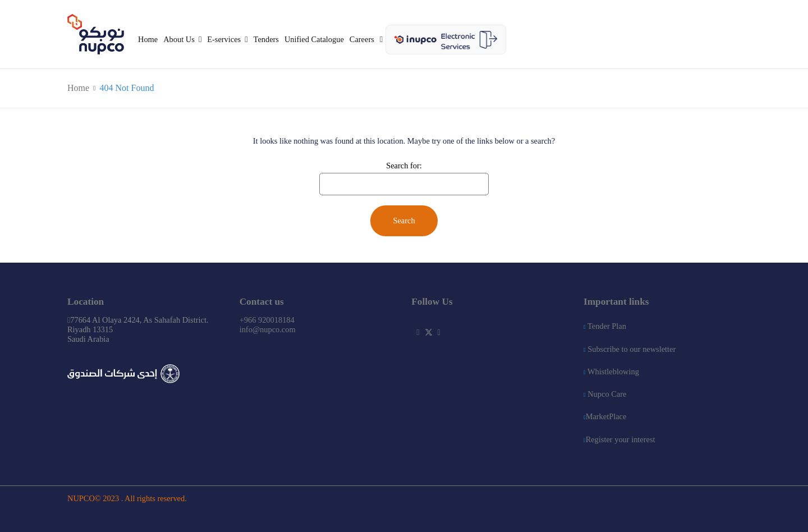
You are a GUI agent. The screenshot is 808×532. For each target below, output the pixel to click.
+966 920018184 (267, 320)
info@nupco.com (268, 329)
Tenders (266, 39)
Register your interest (619, 439)
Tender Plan (605, 326)
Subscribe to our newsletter (630, 349)
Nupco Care (605, 394)
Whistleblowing (611, 372)
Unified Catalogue (314, 39)
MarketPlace (605, 416)
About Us (179, 39)
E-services (224, 39)
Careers (362, 39)
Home (148, 39)
